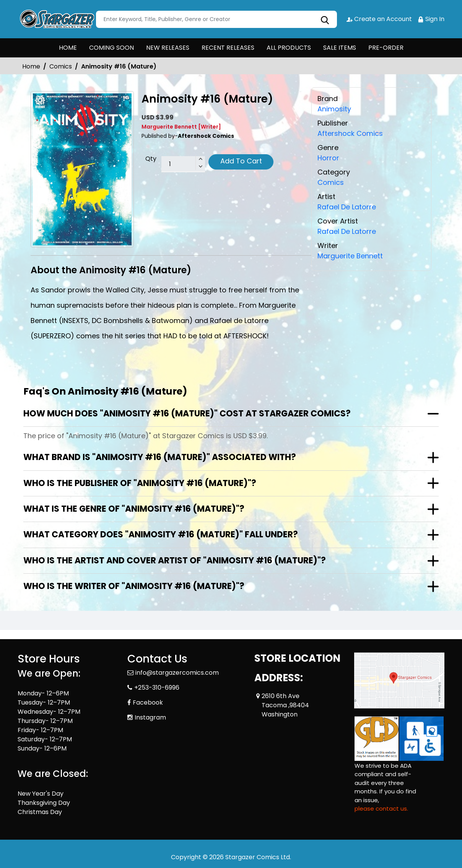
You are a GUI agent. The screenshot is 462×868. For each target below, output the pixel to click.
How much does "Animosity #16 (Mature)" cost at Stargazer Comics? (187, 414)
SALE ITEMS (340, 48)
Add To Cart (241, 161)
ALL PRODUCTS (289, 48)
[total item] (183, 164)
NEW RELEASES (168, 48)
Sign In (431, 19)
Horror (328, 158)
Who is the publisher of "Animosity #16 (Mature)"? (140, 483)
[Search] (216, 19)
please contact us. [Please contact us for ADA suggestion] (381, 808)
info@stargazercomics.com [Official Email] (177, 673)
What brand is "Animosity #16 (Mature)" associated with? (160, 457)
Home (31, 66)
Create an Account (379, 19)
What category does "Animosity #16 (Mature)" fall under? (161, 534)
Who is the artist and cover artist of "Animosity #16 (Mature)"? (175, 560)
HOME (68, 48)
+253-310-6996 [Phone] (157, 688)
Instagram (150, 717)
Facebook (148, 702)
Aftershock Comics (350, 133)
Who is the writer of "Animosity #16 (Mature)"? (134, 586)
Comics (61, 66)
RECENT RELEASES (228, 48)
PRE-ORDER (386, 48)
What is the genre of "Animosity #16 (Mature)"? (134, 509)
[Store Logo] (56, 19)
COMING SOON (111, 48)
